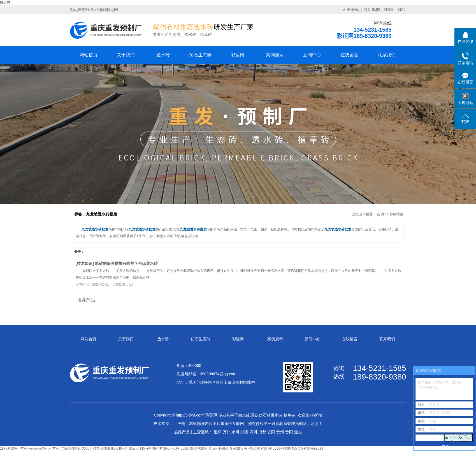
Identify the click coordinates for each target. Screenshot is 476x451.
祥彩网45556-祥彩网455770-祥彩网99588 (292, 448)
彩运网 (5, 3)
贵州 (280, 432)
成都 (262, 432)
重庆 (218, 432)
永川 (235, 432)
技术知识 (85, 263)
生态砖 (244, 415)
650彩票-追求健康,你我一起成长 (205, 448)
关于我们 (126, 55)
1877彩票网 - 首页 (14, 448)
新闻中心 (312, 55)
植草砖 (289, 415)
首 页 (381, 214)
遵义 (298, 432)
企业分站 (351, 10)
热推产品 (182, 432)
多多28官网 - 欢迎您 (245, 448)
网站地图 (372, 10)
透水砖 (163, 55)
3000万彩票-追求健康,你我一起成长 (109, 448)
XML (402, 10)
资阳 (271, 432)
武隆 (244, 432)
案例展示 (275, 55)
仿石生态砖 (200, 55)
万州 (227, 432)
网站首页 (89, 55)
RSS (389, 10)
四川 (253, 432)
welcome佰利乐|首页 (44, 448)
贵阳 (289, 432)
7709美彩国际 (71, 448)
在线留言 (349, 55)
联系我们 (387, 55)
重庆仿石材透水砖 (267, 415)
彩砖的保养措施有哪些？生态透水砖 (126, 263)
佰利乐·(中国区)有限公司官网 (158, 448)
